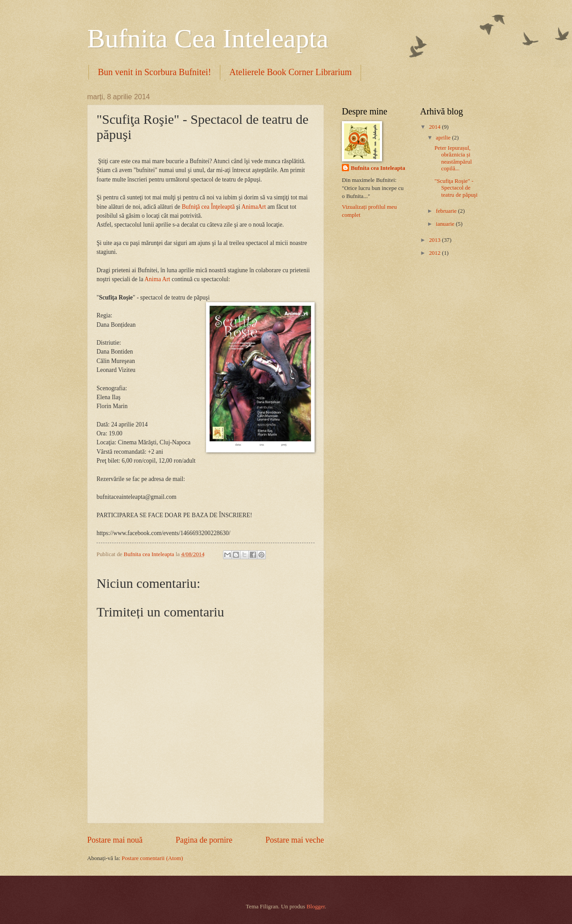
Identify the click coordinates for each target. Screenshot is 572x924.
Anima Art (157, 279)
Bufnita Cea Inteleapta (208, 38)
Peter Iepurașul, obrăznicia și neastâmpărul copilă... (453, 158)
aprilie (444, 138)
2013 (435, 240)
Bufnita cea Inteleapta (378, 168)
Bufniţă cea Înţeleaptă (209, 207)
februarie (447, 211)
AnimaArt (254, 207)
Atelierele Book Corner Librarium (290, 72)
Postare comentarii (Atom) (152, 858)
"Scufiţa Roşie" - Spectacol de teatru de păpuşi (456, 188)
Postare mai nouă (115, 840)
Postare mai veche (295, 840)
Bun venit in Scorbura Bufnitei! (154, 72)
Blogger (316, 907)
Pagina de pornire (204, 840)
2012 (435, 253)
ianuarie (446, 224)
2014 (435, 127)
